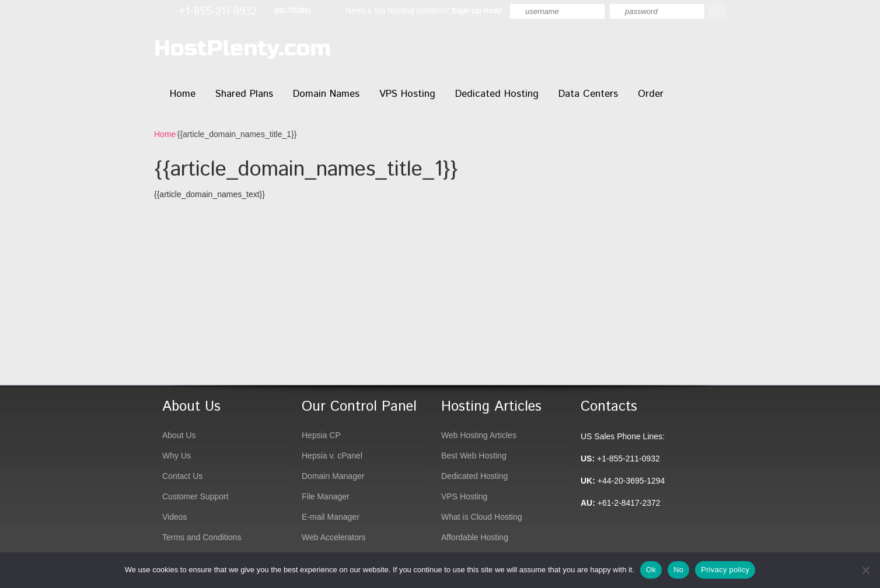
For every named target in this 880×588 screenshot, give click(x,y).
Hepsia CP (321, 435)
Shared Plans (244, 94)
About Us (179, 435)
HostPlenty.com (242, 48)
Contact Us (182, 476)
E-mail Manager (331, 517)
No (678, 570)
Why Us (177, 456)
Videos (175, 517)
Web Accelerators (334, 537)
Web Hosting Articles (479, 435)
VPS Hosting (407, 94)
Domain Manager (333, 476)
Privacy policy (725, 570)
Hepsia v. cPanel (332, 456)
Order (651, 94)
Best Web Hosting (474, 456)
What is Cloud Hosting (482, 517)
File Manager (326, 496)
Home (183, 94)
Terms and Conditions (202, 537)
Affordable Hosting (475, 537)
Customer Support (195, 496)
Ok (651, 570)
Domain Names (326, 94)
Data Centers (588, 94)
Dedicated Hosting (497, 94)
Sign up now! (477, 10)
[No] (865, 570)
